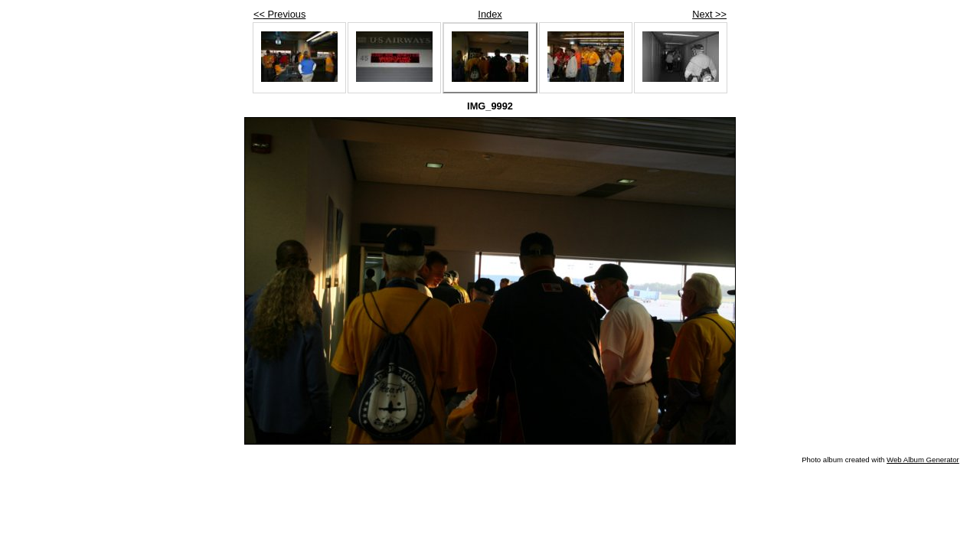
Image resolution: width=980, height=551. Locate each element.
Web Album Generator (923, 460)
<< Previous (279, 14)
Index (490, 14)
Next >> (709, 14)
